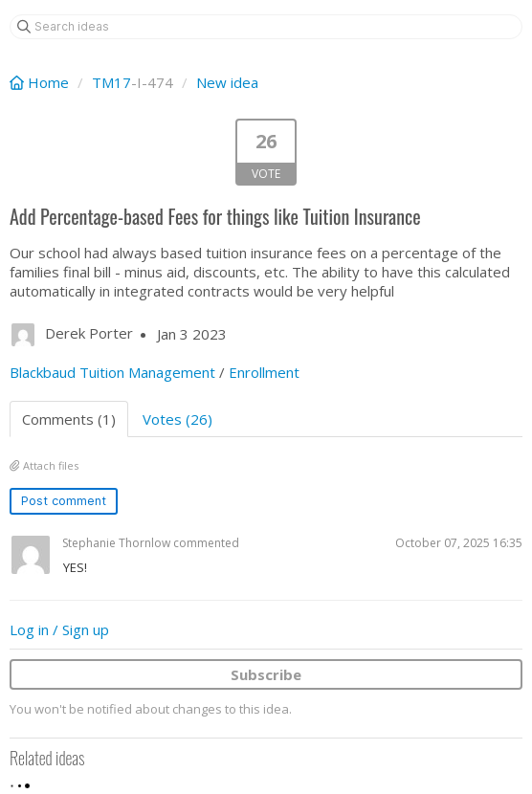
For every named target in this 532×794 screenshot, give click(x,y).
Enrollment (264, 372)
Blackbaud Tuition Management (112, 372)
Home (41, 82)
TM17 (111, 82)
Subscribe (266, 674)
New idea (227, 82)
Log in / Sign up (59, 629)
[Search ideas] (266, 27)
